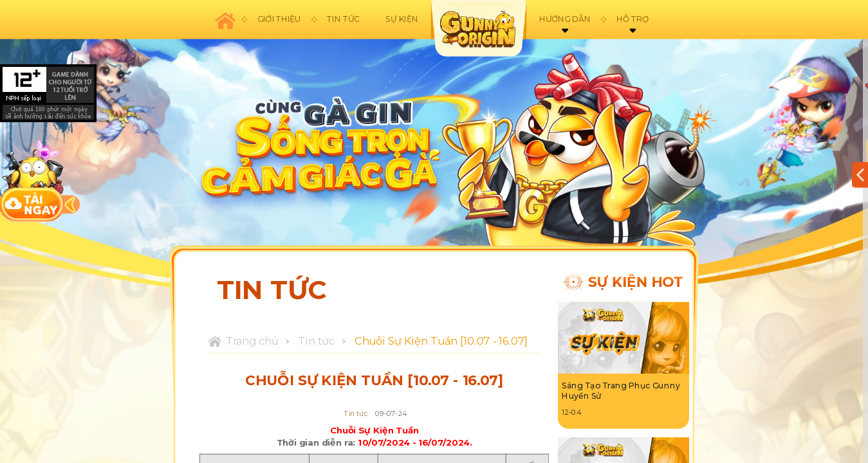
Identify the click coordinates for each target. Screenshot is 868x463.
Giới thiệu (279, 20)
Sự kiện (402, 20)
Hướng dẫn (565, 20)
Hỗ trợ (633, 20)
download (32, 181)
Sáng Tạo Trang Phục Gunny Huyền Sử (621, 391)
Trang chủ (252, 341)
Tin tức (316, 341)
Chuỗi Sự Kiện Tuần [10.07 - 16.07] (441, 341)
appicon (478, 28)
